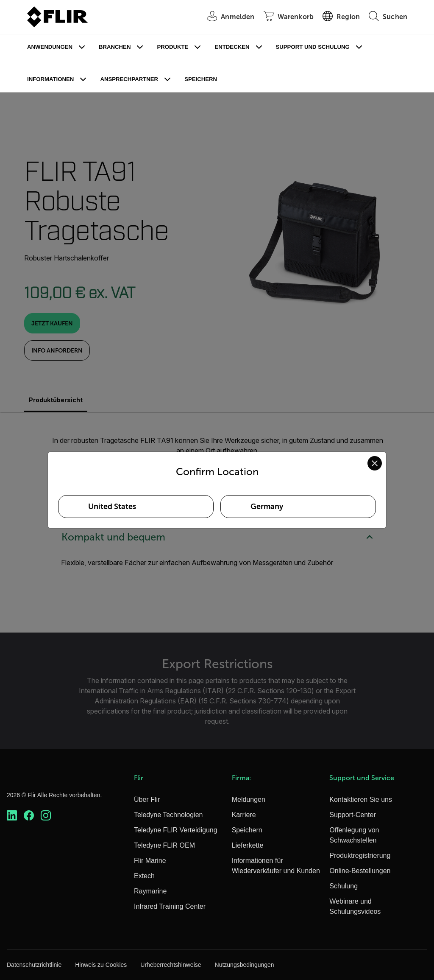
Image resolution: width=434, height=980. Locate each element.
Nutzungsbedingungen (245, 965)
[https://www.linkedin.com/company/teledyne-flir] (12, 816)
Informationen (50, 79)
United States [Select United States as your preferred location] (112, 507)
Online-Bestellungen (360, 871)
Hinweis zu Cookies (101, 965)
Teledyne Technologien (168, 815)
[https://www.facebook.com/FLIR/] (29, 816)
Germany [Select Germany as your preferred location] (267, 507)
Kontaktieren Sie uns (361, 799)
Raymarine (150, 891)
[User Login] (226, 17)
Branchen (115, 47)
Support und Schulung (313, 47)
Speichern (201, 79)
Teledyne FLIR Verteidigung (176, 830)
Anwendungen (50, 47)
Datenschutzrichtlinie (34, 965)
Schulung (344, 886)
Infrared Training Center (170, 906)
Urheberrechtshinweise (171, 965)
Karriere (244, 815)
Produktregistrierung (360, 855)
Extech (144, 876)
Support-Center (352, 815)
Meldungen (249, 799)
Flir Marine (150, 861)
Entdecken (232, 47)
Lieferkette (248, 845)
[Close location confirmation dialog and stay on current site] (375, 463)
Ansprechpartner (129, 79)
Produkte (172, 47)
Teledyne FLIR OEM (164, 845)
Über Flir (147, 799)
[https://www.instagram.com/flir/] (46, 816)
